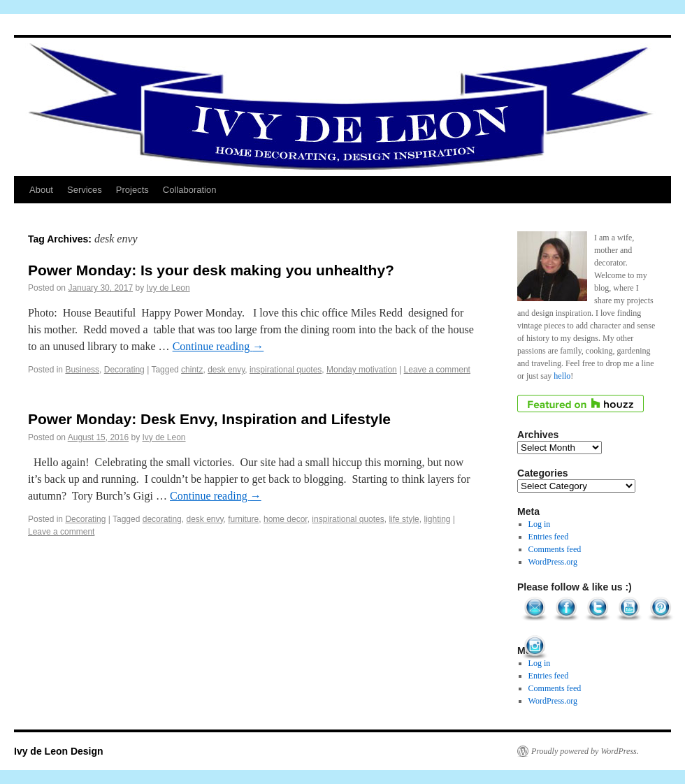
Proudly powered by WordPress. (585, 751)
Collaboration (190, 190)
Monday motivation (362, 370)
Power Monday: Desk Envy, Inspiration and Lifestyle (209, 419)
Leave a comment (437, 370)
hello (562, 376)
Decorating (124, 370)
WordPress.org (553, 562)
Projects (132, 190)
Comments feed (555, 549)
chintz (192, 370)
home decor (286, 519)
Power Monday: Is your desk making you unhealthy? (211, 270)
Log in (540, 524)
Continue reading (218, 346)
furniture (243, 519)
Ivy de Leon (168, 288)
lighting (437, 519)
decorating (162, 519)
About (41, 190)
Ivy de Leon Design (59, 751)
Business (82, 370)
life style (404, 519)
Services (85, 190)
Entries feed (549, 537)
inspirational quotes (286, 370)
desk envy (226, 370)
